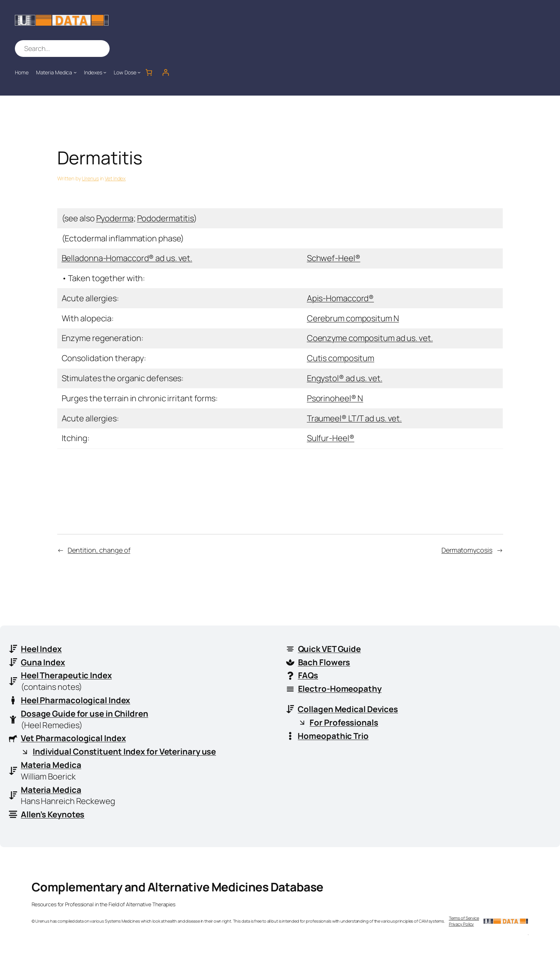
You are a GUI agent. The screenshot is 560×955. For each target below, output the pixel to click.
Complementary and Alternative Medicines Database (177, 887)
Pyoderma (115, 218)
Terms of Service (464, 918)
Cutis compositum (341, 358)
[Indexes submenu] (105, 72)
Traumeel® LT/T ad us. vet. (354, 418)
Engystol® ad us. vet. (345, 378)
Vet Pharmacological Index (73, 738)
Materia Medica (51, 765)
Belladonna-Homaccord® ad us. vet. (127, 258)
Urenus (90, 178)
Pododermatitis (166, 218)
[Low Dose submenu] (139, 72)
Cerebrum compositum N (353, 318)
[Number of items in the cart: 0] (149, 72)
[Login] (166, 72)
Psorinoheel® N (335, 398)
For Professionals (344, 723)
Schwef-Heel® (334, 258)
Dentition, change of (99, 550)
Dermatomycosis (467, 550)
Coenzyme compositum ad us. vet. (370, 338)
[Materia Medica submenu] (75, 72)
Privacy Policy (462, 924)
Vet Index (115, 178)
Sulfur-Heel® (331, 438)
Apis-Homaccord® (341, 298)
